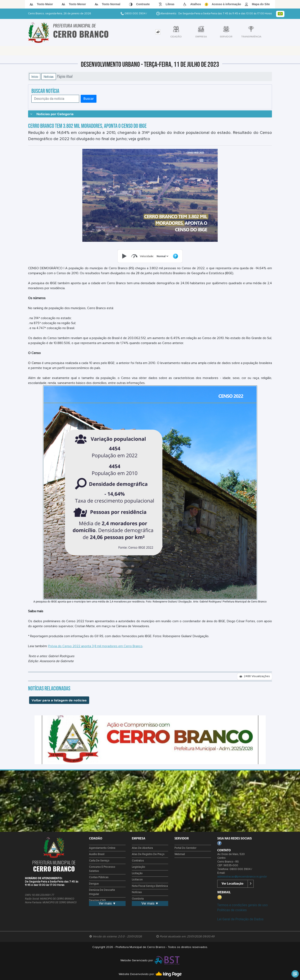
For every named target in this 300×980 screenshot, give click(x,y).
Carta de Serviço (99, 861)
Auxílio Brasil (97, 854)
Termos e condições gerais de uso (243, 905)
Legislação (138, 867)
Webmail (180, 854)
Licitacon (137, 880)
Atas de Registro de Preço (148, 854)
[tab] (158, 32)
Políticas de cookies (232, 910)
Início (35, 77)
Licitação (137, 873)
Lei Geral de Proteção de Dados (240, 919)
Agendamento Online (102, 848)
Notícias (49, 77)
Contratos (138, 861)
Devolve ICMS (97, 900)
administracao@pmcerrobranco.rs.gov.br (242, 877)
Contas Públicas (99, 877)
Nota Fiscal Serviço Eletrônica (150, 886)
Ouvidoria (138, 899)
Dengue (94, 884)
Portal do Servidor (185, 848)
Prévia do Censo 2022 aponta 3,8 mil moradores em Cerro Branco (95, 646)
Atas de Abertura (142, 848)
